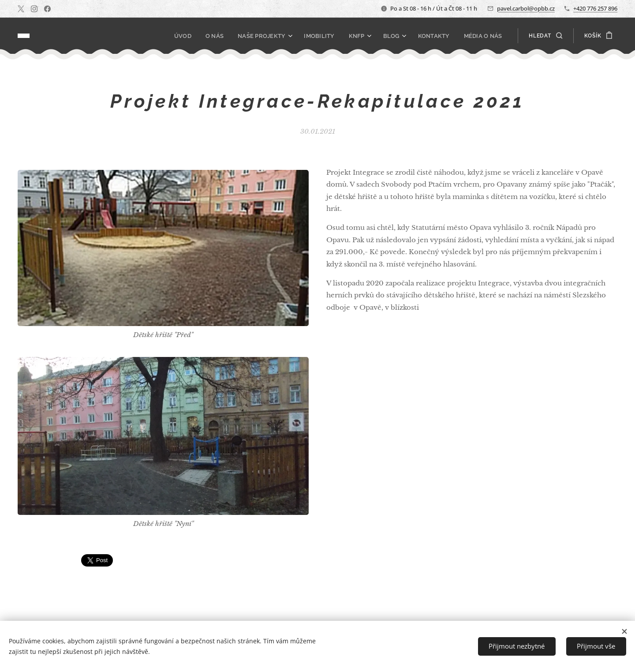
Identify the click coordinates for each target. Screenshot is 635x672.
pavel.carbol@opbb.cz (526, 8)
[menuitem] (195, 36)
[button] (545, 36)
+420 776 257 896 (595, 8)
